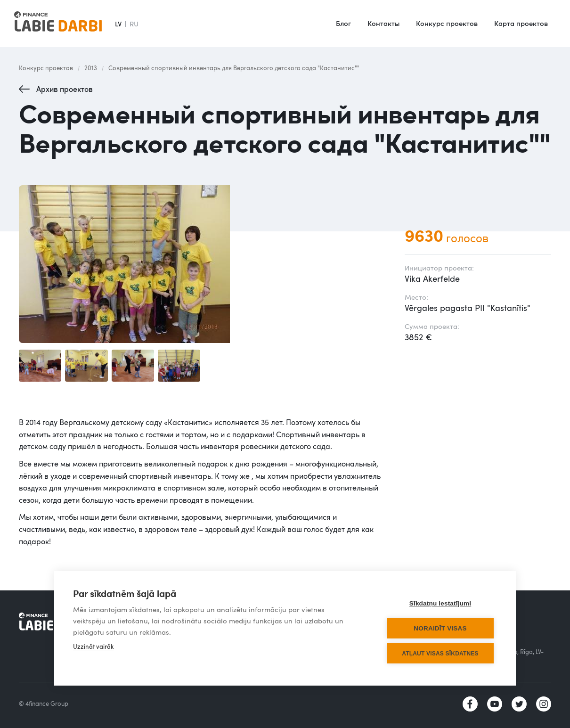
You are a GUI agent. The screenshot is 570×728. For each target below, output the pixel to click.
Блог (343, 23)
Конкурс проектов (447, 23)
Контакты (383, 23)
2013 (91, 68)
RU (134, 24)
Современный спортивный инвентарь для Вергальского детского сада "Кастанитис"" (234, 68)
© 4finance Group (44, 703)
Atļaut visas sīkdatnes (440, 654)
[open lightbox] (202, 264)
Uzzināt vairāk (93, 646)
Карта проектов (521, 23)
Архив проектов (65, 89)
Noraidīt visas (440, 628)
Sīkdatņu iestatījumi (440, 603)
